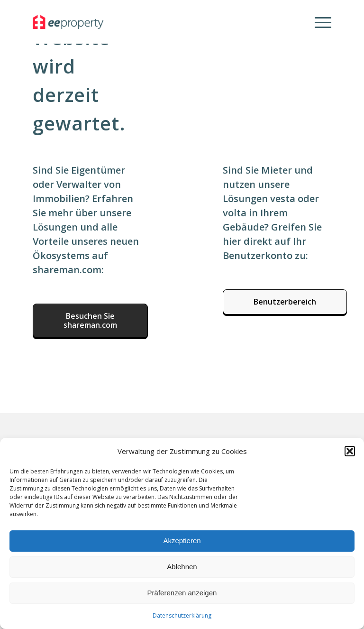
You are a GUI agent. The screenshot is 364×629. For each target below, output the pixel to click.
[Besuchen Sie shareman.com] (90, 321)
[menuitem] (318, 22)
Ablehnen (182, 567)
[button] (350, 451)
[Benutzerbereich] (285, 302)
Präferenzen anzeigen (182, 593)
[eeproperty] (79, 22)
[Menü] (318, 22)
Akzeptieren (182, 541)
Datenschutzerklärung (182, 615)
